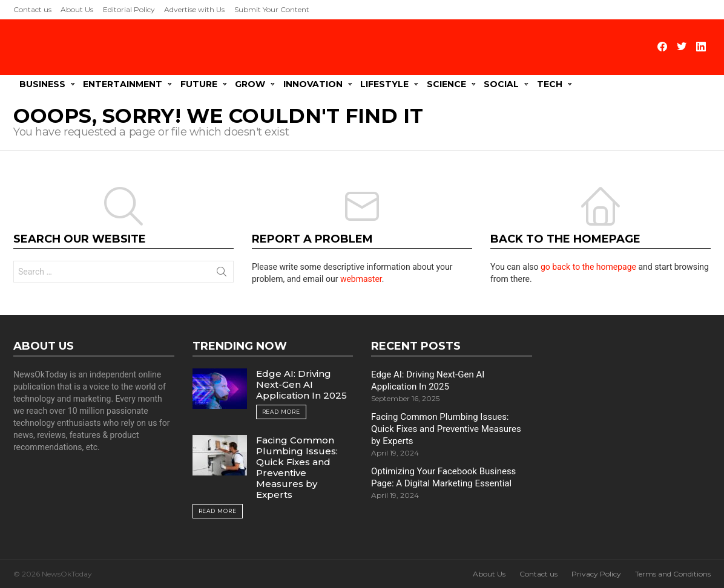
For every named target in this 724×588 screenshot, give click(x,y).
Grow (250, 83)
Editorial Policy (129, 9)
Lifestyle (384, 83)
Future (199, 83)
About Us (77, 9)
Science (446, 83)
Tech (550, 83)
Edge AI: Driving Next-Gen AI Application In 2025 (301, 384)
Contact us (32, 9)
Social (501, 83)
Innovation (313, 83)
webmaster (361, 278)
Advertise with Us (194, 9)
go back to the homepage (588, 266)
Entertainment (123, 83)
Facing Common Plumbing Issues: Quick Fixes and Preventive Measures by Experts (297, 467)
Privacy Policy (596, 573)
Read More (281, 411)
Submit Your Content (272, 9)
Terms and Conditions (673, 573)
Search (222, 273)
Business (42, 83)
